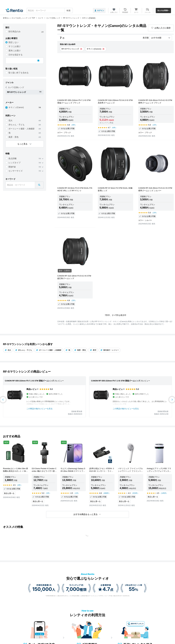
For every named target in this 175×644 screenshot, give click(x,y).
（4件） (73, 125)
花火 (10, 120)
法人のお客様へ (163, 11)
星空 (93, 350)
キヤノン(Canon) (16, 107)
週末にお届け (15, 51)
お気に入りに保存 (161, 28)
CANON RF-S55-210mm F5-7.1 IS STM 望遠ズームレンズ (29, 381)
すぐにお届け (15, 46)
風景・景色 (14, 137)
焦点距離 (12, 158)
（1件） (155, 125)
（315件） (135, 493)
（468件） (106, 493)
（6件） (114, 128)
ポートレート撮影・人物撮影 (22, 129)
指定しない (14, 42)
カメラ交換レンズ (15, 87)
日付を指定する (16, 55)
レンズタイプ (15, 163)
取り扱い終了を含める (19, 73)
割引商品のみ (15, 32)
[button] (87, 514)
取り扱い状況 (11, 69)
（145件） (164, 493)
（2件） (73, 300)
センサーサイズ (16, 171)
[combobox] (50, 11)
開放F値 (12, 167)
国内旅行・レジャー (110, 350)
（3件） (19, 485)
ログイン (99, 11)
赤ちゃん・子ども (17, 125)
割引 (7, 27)
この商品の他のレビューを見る (40, 409)
